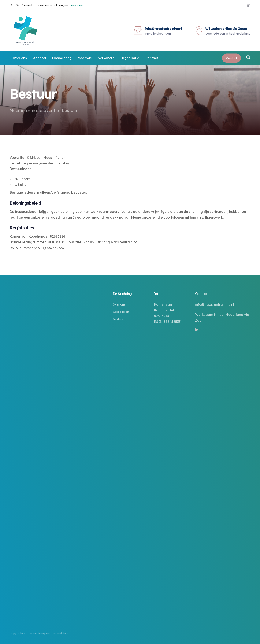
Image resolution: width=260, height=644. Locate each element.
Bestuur (118, 319)
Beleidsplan (121, 312)
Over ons (119, 304)
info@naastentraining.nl (215, 304)
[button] (248, 58)
